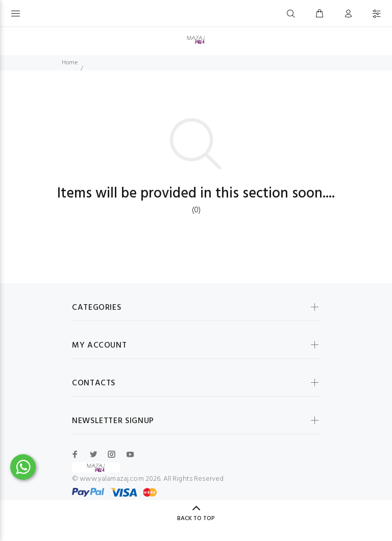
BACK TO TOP (196, 519)
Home (70, 63)
